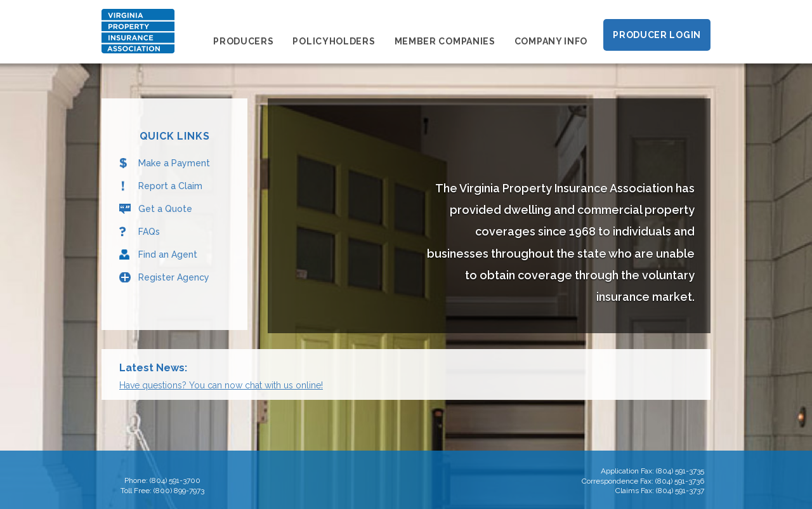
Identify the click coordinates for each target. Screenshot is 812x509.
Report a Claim (170, 186)
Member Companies (445, 41)
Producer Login (657, 35)
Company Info (551, 41)
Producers (243, 41)
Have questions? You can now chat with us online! (221, 385)
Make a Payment (174, 163)
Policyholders (334, 41)
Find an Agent (168, 255)
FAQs (149, 232)
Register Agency (174, 277)
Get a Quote (165, 209)
